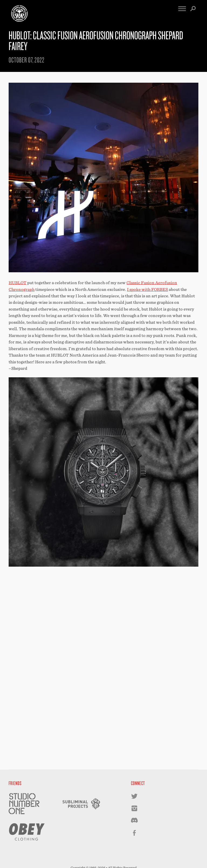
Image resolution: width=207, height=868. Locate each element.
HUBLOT (18, 283)
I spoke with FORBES (147, 289)
